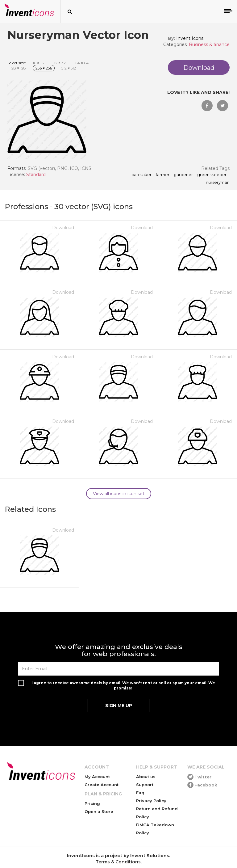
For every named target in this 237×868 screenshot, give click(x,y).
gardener (183, 175)
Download (63, 228)
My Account (97, 777)
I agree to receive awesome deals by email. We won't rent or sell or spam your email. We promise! (123, 685)
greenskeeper (212, 175)
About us (146, 777)
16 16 (38, 63)
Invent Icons (190, 38)
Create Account (102, 785)
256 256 (44, 68)
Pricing (92, 803)
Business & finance (209, 44)
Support (145, 785)
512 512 (69, 68)
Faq (140, 793)
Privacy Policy (151, 801)
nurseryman (218, 183)
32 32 (59, 63)
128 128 (18, 68)
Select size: (17, 63)
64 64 (82, 63)
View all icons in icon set (119, 494)
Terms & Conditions (118, 862)
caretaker (141, 175)
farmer (163, 175)
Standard (36, 175)
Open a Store (99, 811)
